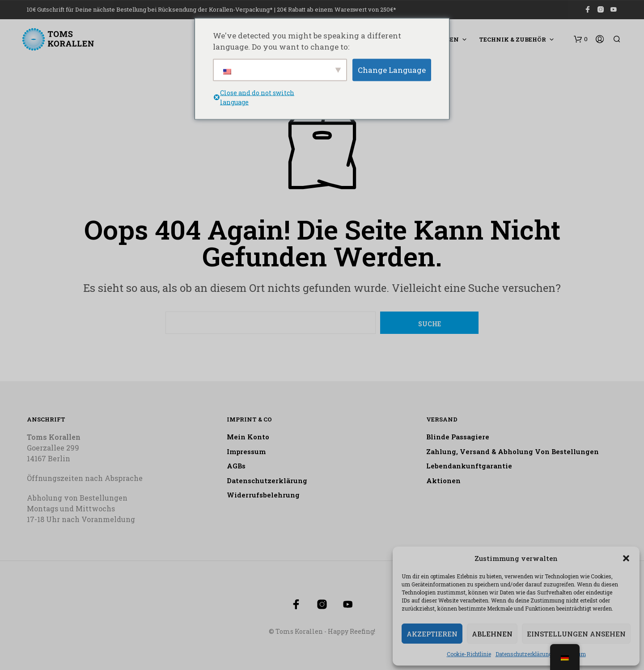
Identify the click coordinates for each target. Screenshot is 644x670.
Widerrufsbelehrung (263, 495)
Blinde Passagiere (458, 437)
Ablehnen (492, 634)
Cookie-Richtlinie (469, 654)
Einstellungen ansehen (576, 634)
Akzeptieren (432, 634)
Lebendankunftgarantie (469, 466)
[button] (626, 558)
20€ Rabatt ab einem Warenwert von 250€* (337, 9)
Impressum (246, 451)
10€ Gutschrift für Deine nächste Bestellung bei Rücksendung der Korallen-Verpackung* (150, 9)
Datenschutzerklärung (524, 654)
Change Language (392, 70)
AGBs (236, 466)
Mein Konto (248, 437)
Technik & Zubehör (513, 39)
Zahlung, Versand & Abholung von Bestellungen (513, 451)
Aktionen (443, 480)
